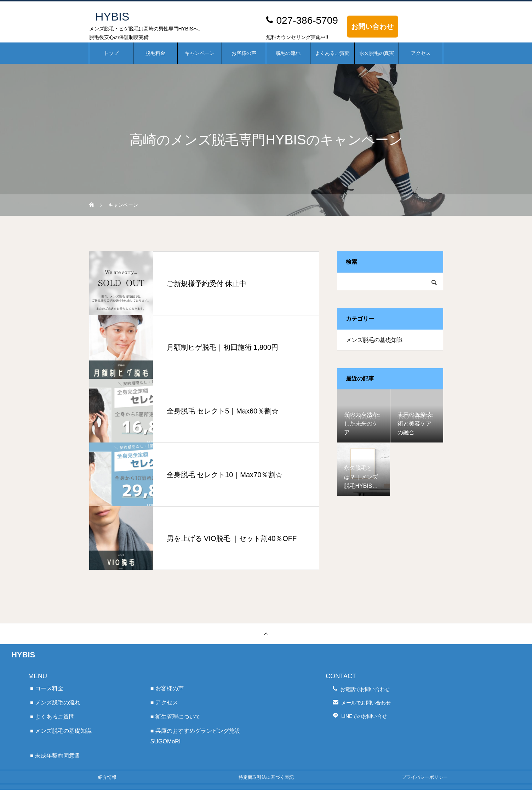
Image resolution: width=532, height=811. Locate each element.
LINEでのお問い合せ (364, 716)
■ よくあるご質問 (52, 717)
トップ (111, 53)
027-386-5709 (307, 20)
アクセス (421, 53)
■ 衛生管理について (176, 717)
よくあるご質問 (332, 53)
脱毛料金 (155, 53)
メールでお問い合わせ (366, 703)
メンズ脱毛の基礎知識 (374, 340)
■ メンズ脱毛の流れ (55, 703)
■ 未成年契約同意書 (55, 756)
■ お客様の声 (167, 688)
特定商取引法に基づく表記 (266, 777)
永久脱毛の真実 (377, 53)
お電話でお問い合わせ (365, 689)
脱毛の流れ (288, 53)
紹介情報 (107, 777)
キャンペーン (200, 53)
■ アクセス (164, 703)
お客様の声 (244, 53)
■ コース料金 (47, 688)
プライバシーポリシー (425, 777)
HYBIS (23, 655)
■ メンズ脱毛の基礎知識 (61, 731)
